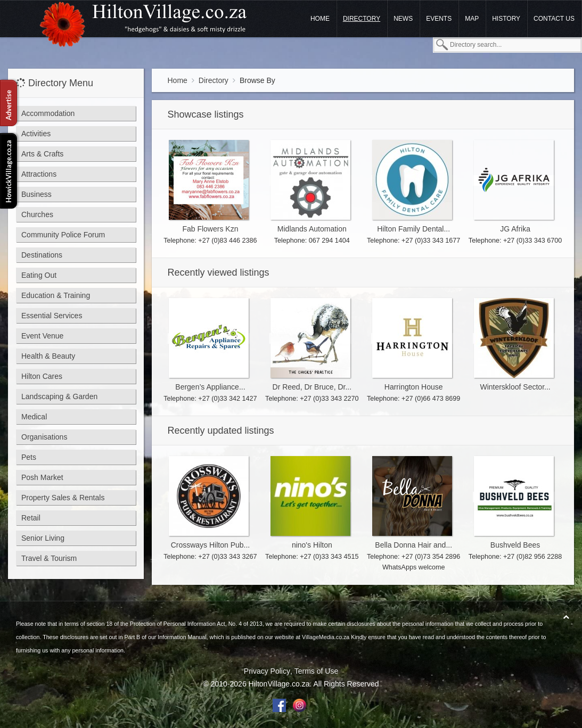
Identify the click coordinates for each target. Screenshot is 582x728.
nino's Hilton (312, 545)
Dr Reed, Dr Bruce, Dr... (312, 387)
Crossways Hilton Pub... (211, 545)
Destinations (42, 255)
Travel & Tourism (49, 558)
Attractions (39, 174)
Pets (29, 457)
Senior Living (43, 538)
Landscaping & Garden (59, 396)
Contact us (554, 19)
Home (320, 19)
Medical (34, 417)
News (403, 19)
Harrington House (414, 387)
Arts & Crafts (42, 154)
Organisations (44, 437)
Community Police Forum (63, 235)
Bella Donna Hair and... (413, 545)
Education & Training (56, 295)
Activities (36, 134)
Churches (37, 214)
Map (472, 19)
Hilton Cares (42, 376)
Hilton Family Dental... (413, 229)
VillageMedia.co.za (326, 637)
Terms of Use (316, 671)
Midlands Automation (312, 229)
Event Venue (42, 336)
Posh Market (42, 477)
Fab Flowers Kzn (210, 229)
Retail (31, 518)
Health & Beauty (48, 356)
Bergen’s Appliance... (210, 387)
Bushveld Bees (515, 545)
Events (439, 19)
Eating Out (39, 275)
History (506, 19)
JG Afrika (515, 229)
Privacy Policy (267, 671)
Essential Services (52, 316)
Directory (362, 19)
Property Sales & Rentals (63, 498)
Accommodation (48, 113)
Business (36, 194)
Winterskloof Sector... (515, 387)
